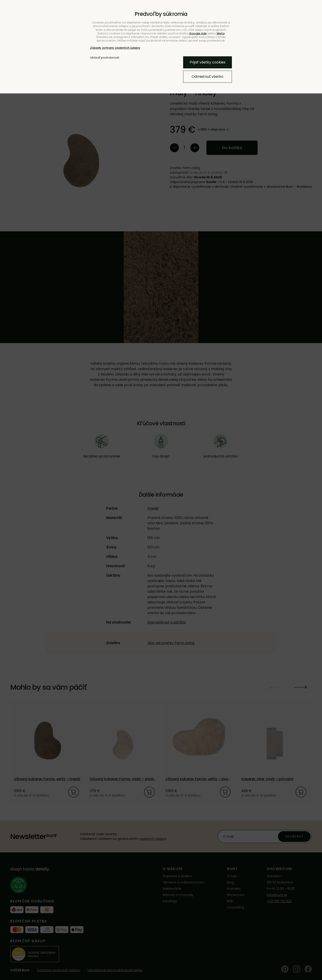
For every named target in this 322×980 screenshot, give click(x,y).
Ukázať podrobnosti (105, 58)
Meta (221, 33)
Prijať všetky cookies (208, 62)
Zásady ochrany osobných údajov (115, 48)
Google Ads (198, 33)
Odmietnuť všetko (208, 77)
